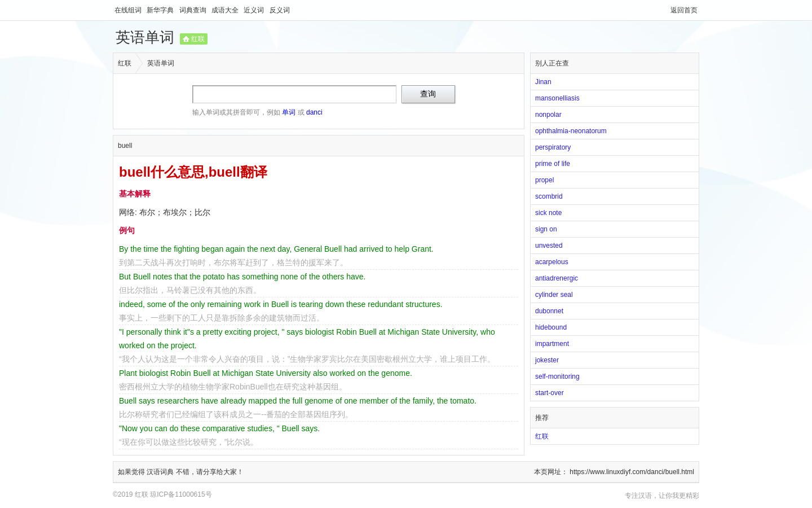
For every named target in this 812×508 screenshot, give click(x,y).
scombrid (549, 196)
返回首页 (684, 10)
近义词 (255, 10)
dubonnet (549, 311)
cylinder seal (554, 295)
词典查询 (194, 10)
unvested (549, 246)
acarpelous (552, 262)
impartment (552, 344)
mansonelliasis (557, 98)
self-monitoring (557, 376)
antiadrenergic (557, 278)
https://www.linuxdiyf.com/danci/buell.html (632, 472)
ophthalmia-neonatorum (571, 131)
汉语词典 (161, 472)
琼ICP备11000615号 (181, 494)
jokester (547, 360)
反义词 (280, 10)
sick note (548, 213)
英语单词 (145, 37)
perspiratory (553, 147)
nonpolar (548, 115)
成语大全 (226, 10)
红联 (198, 39)
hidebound (551, 327)
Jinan (543, 82)
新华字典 (161, 10)
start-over (550, 393)
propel (544, 180)
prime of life (553, 164)
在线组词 (129, 10)
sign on (546, 229)
